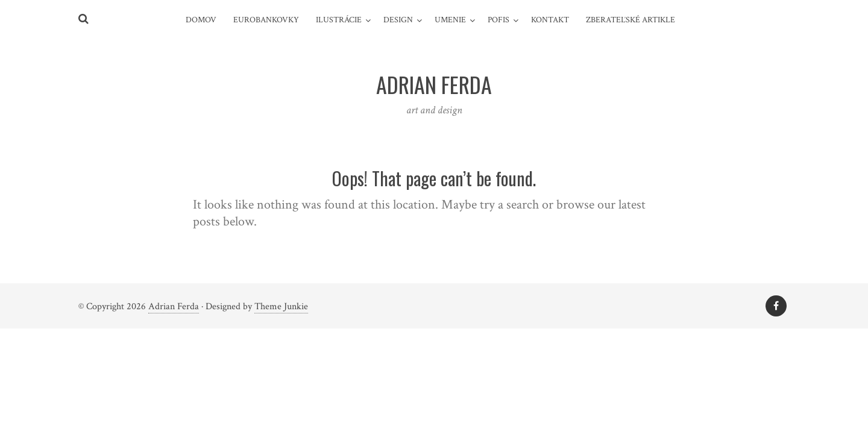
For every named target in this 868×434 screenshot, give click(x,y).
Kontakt (550, 20)
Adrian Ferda (174, 307)
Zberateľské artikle (631, 20)
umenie (450, 20)
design (398, 20)
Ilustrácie (339, 20)
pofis (498, 20)
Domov (201, 20)
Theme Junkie (281, 307)
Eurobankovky (266, 20)
